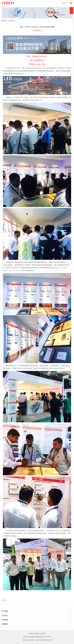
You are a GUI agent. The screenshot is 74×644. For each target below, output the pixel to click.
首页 (5, 21)
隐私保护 (37, 634)
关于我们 (5, 611)
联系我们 (43, 634)
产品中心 (5, 616)
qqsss (72, 11)
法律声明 (31, 634)
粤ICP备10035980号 (28, 640)
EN (64, 3)
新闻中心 (12, 21)
